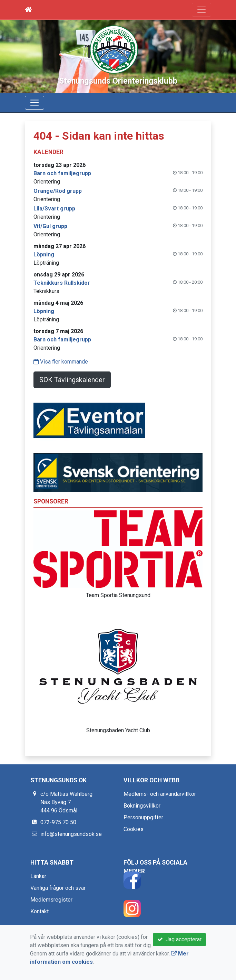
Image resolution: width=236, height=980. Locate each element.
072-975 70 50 (58, 822)
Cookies (134, 829)
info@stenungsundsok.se (71, 834)
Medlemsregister (51, 900)
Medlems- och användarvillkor (160, 794)
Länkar (38, 876)
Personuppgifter (143, 817)
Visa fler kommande (61, 362)
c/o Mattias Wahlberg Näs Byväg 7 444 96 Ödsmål (66, 802)
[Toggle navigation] (201, 10)
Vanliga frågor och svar (58, 888)
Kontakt (40, 911)
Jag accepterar (179, 939)
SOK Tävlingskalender (72, 380)
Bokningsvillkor (142, 806)
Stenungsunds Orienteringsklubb (118, 81)
